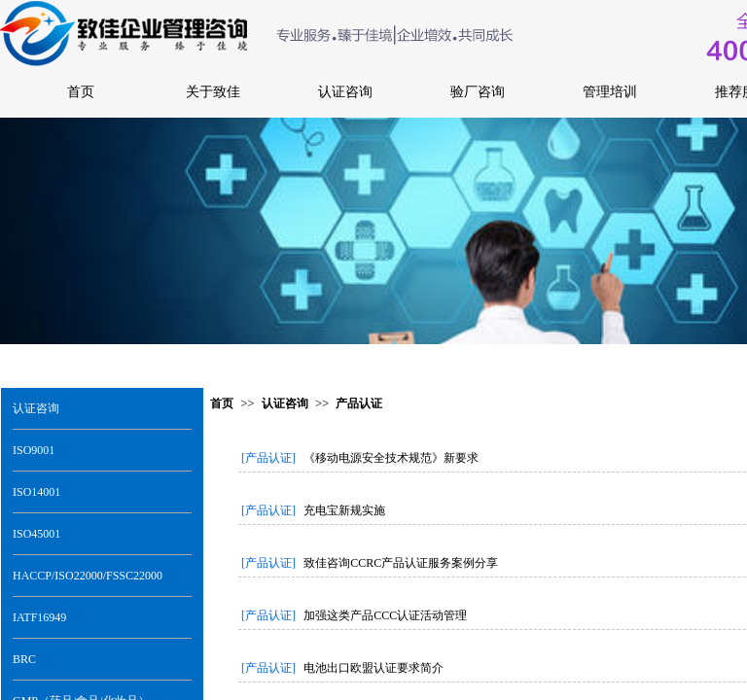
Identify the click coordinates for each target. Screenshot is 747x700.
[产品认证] (268, 458)
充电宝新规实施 (344, 510)
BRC (24, 659)
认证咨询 (36, 408)
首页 (222, 403)
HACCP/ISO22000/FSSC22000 (88, 576)
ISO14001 (36, 492)
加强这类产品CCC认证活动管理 (385, 615)
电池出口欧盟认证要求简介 (373, 668)
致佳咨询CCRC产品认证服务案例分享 (401, 563)
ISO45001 (36, 534)
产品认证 (359, 403)
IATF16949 (39, 617)
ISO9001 (34, 450)
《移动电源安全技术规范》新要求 (391, 458)
